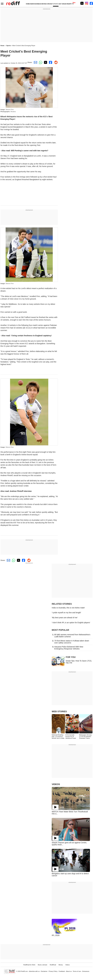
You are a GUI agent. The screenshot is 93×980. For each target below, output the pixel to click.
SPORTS (56, 4)
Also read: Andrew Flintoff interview (16, 491)
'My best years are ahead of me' (65, 618)
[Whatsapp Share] (40, 62)
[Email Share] (35, 62)
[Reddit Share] (55, 62)
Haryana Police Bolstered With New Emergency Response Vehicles (69, 648)
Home (2, 46)
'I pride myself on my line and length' (66, 613)
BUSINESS (38, 4)
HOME (28, 4)
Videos (68, 965)
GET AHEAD (63, 4)
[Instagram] (87, 3)
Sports (9, 46)
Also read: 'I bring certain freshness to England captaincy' (27, 336)
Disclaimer (44, 971)
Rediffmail (53, 965)
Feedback (62, 971)
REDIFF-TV (70, 4)
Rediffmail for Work (29, 965)
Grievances (86, 971)
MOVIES (44, 4)
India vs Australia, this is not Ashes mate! (68, 608)
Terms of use (77, 971)
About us (69, 971)
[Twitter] (82, 3)
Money (61, 965)
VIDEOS (56, 784)
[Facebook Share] (50, 62)
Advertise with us (34, 971)
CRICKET (50, 4)
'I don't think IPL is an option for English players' (71, 623)
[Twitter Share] (45, 62)
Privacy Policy (53, 971)
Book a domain (43, 965)
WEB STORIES (59, 712)
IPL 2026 (56, 935)
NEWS (32, 4)
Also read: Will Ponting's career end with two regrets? (25, 151)
